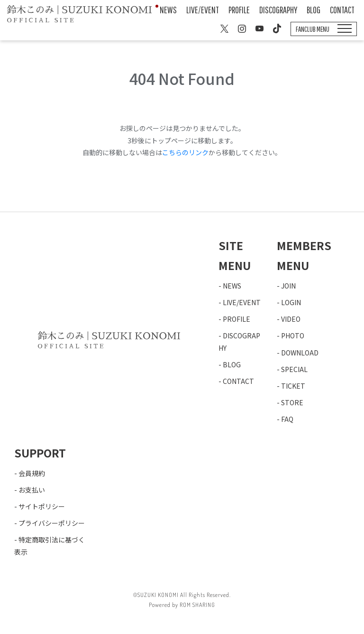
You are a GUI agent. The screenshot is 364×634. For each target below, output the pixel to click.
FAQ (287, 419)
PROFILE (239, 10)
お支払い (32, 490)
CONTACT (342, 10)
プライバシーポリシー (52, 523)
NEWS (168, 10)
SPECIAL (294, 369)
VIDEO (291, 319)
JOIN (288, 286)
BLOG (314, 10)
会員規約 (32, 473)
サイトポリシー (42, 506)
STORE (292, 402)
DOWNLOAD (300, 353)
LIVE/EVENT (203, 10)
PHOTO (293, 336)
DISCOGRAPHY (278, 10)
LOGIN (291, 302)
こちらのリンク (185, 152)
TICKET (293, 386)
